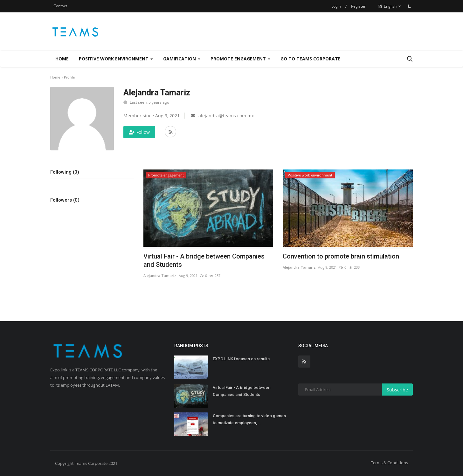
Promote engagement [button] (240, 59)
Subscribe (397, 390)
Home (62, 59)
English (390, 6)
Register (358, 6)
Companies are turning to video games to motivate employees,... (249, 419)
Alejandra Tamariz (160, 276)
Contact (60, 6)
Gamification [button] (182, 59)
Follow (139, 132)
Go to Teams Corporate (311, 59)
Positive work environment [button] (116, 59)
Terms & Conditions (389, 463)
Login (336, 6)
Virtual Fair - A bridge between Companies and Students (204, 260)
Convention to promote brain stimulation (341, 256)
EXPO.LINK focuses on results (241, 359)
